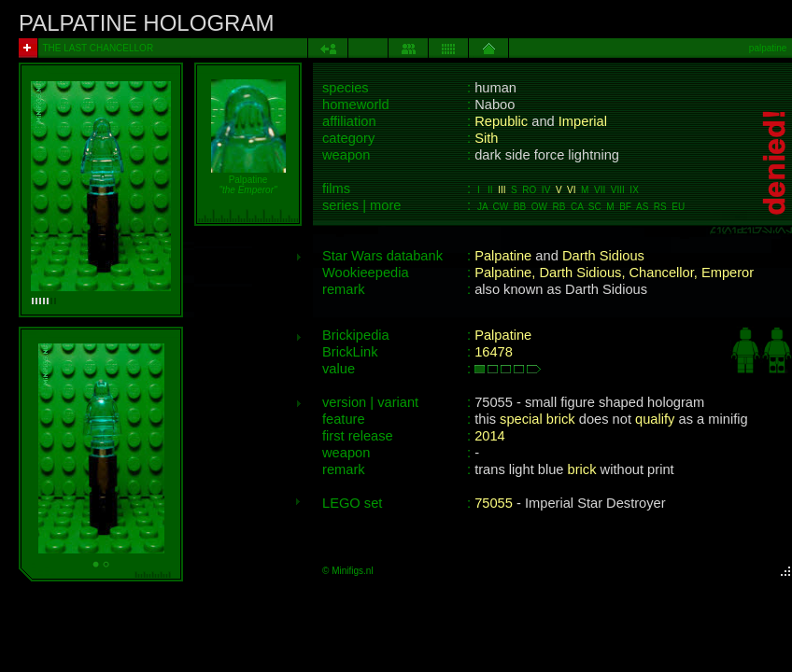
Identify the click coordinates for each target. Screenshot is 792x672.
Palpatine (503, 256)
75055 (494, 503)
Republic (501, 121)
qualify (655, 419)
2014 (490, 436)
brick (582, 469)
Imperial (583, 121)
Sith (486, 138)
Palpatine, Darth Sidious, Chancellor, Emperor (614, 273)
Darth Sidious (603, 256)
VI (571, 190)
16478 (494, 352)
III (502, 190)
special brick (537, 419)
